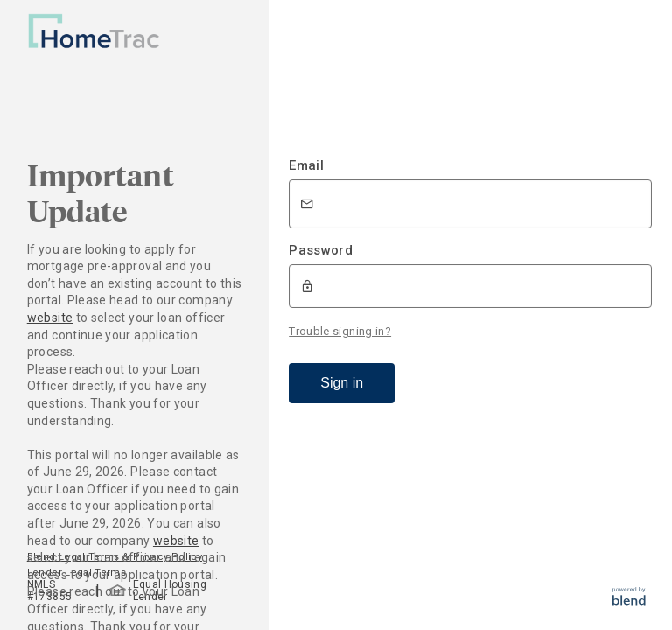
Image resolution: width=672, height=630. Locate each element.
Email (306, 165)
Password (321, 250)
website (50, 318)
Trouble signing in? (340, 331)
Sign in (342, 383)
